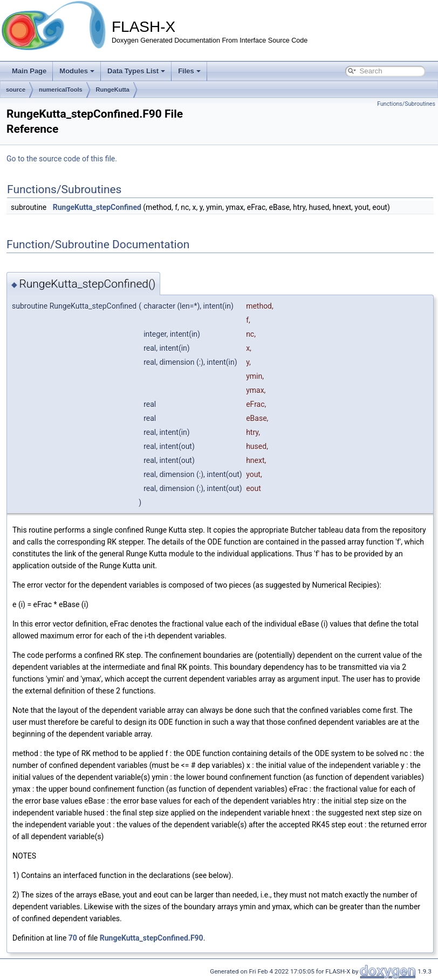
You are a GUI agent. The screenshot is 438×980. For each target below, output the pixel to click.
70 (73, 938)
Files (189, 71)
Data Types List (136, 71)
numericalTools (60, 90)
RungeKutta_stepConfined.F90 (152, 938)
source (16, 90)
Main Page (29, 71)
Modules (77, 71)
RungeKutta (113, 90)
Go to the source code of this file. (62, 159)
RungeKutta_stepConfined (97, 207)
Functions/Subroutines (406, 104)
